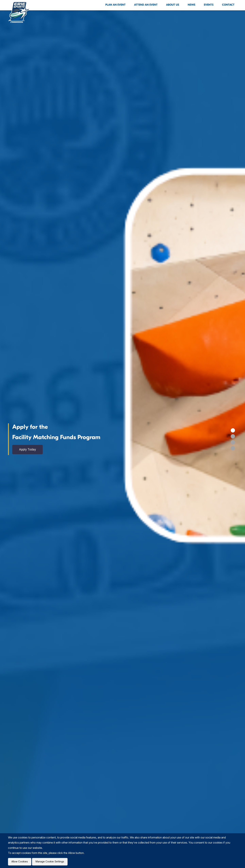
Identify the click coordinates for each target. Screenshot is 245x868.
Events (209, 5)
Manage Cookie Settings (52, 861)
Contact (228, 5)
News (191, 5)
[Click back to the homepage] (19, 12)
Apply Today (29, 450)
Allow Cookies (20, 861)
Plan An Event (115, 5)
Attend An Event (146, 5)
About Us (173, 5)
